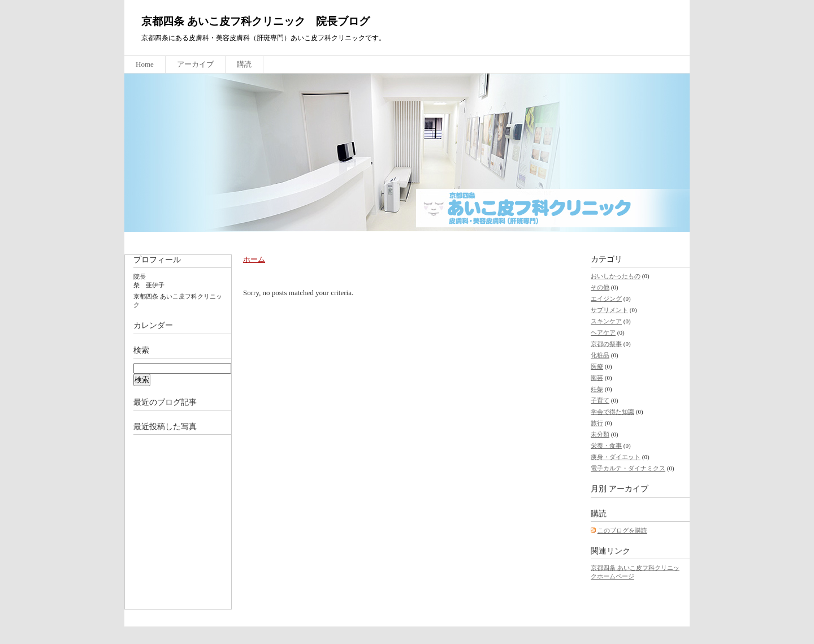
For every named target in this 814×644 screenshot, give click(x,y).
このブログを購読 (622, 530)
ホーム (254, 259)
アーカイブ (195, 64)
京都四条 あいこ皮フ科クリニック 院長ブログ (256, 21)
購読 (244, 64)
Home (145, 64)
